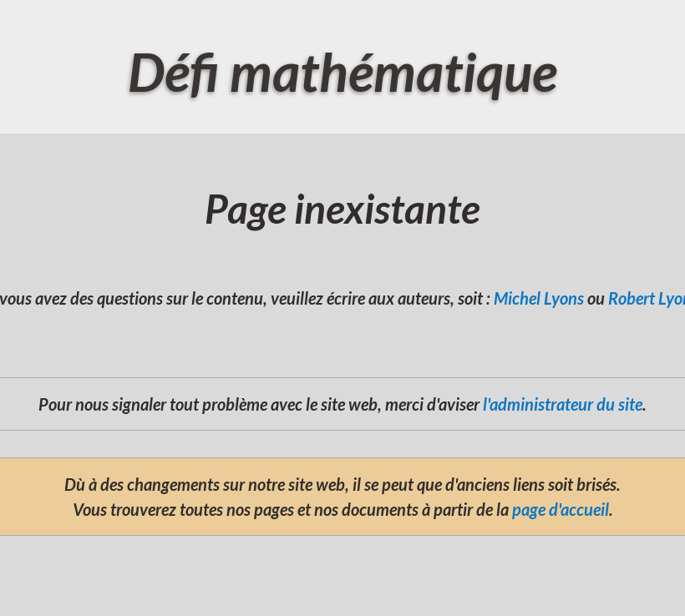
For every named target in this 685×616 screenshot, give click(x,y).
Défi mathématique (342, 71)
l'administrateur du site (563, 404)
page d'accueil (561, 509)
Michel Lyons (539, 298)
